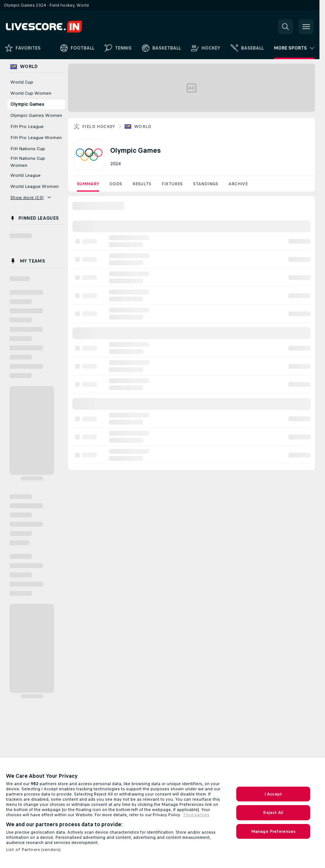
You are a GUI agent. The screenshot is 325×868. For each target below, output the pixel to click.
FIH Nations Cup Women (28, 162)
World (143, 126)
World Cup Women (31, 93)
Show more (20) (31, 197)
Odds (116, 184)
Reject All (273, 813)
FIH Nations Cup (28, 149)
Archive (238, 184)
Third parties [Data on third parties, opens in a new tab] (196, 815)
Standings (206, 184)
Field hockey (99, 126)
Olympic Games (27, 104)
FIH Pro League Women (36, 138)
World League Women (35, 186)
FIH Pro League (27, 126)
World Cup (22, 82)
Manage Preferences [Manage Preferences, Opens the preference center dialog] (273, 831)
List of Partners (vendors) (33, 850)
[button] (285, 27)
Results (142, 184)
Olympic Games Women (36, 115)
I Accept (273, 794)
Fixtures (172, 184)
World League (26, 175)
